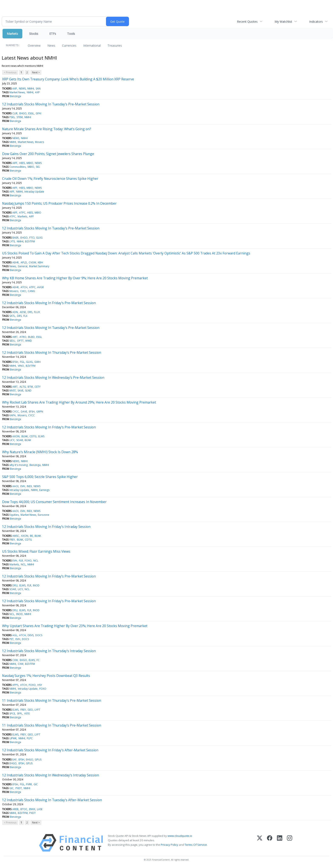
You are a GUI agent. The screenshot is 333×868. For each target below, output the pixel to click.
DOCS (39, 635)
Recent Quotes (247, 22)
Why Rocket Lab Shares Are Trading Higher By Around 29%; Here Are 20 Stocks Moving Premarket (79, 402)
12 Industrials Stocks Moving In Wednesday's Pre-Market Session (53, 377)
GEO (30, 710)
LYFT (37, 710)
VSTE (27, 714)
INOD (36, 585)
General (23, 266)
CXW (15, 660)
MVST (13, 391)
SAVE (20, 391)
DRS (30, 312)
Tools (71, 34)
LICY (12, 440)
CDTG (33, 436)
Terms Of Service (196, 845)
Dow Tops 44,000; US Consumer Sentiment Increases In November (54, 502)
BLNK (25, 436)
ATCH (24, 287)
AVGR (40, 287)
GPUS (38, 760)
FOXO (28, 561)
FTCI (32, 238)
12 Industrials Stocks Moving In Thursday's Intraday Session (49, 651)
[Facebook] (270, 843)
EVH (23, 486)
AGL (15, 635)
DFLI (15, 585)
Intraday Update (34, 192)
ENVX (32, 809)
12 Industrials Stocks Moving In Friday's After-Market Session (50, 750)
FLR (21, 561)
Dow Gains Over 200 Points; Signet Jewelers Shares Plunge (48, 154)
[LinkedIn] (280, 843)
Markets (12, 34)
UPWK (13, 738)
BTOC (24, 809)
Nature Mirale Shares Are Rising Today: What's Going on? (47, 129)
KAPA (13, 415)
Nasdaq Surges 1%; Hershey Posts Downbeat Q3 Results (46, 676)
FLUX (37, 312)
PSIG (12, 117)
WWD (29, 341)
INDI (29, 486)
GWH (37, 362)
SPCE (12, 714)
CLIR (15, 113)
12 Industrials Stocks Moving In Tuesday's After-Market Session (52, 800)
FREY (12, 540)
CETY (38, 387)
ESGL (31, 113)
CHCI (23, 291)
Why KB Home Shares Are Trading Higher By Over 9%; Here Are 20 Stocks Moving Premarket (75, 278)
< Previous (10, 72)
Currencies (69, 45)
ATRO (23, 337)
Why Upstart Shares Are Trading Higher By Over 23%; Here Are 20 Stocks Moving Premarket (75, 626)
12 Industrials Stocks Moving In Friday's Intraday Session (46, 527)
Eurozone (44, 515)
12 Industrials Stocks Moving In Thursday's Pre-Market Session (52, 352)
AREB (15, 809)
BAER (15, 238)
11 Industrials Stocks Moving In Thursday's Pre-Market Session (52, 700)
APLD (24, 262)
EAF (14, 760)
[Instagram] (290, 843)
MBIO (30, 163)
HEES (22, 163)
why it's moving (18, 465)
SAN (38, 89)
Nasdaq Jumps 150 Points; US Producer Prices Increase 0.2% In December (59, 203)
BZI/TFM (30, 241)
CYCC (16, 412)
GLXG (39, 238)
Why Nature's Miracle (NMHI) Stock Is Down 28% (40, 452)
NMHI (31, 89)
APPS (15, 685)
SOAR (20, 440)
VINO (21, 366)
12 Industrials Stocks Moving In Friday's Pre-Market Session (49, 303)
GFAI (38, 113)
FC (38, 660)
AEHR (16, 262)
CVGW (32, 262)
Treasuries (115, 45)
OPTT (20, 341)
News (51, 45)
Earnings (44, 490)
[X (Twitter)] (260, 843)
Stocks (34, 34)
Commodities (18, 167)
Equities (14, 515)
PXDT (19, 788)
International (92, 45)
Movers (40, 142)
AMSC (16, 536)
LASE (40, 809)
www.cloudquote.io (180, 836)
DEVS (31, 635)
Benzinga (16, 96)
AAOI (15, 486)
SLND (28, 391)
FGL (22, 362)
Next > (36, 72)
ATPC (22, 213)
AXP (15, 89)
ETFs (53, 34)
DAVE (24, 412)
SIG (38, 167)
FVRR (29, 784)
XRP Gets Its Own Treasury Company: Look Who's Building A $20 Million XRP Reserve (68, 79)
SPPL (20, 714)
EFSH (15, 362)
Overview (34, 45)
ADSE (23, 312)
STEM (20, 117)
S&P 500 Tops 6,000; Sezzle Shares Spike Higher (40, 477)
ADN (15, 312)
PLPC (30, 738)
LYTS (12, 241)
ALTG (23, 387)
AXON (16, 436)
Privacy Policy (169, 845)
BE (31, 536)
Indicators (316, 22)
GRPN (40, 412)
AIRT (15, 337)
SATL (12, 316)
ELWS (41, 436)
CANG (31, 291)
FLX (25, 316)
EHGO (23, 113)
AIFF (15, 163)
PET (11, 639)
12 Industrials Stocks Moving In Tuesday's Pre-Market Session (51, 104)
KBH (40, 262)
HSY (40, 685)
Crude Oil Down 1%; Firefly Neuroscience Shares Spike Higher (50, 179)
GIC (36, 784)
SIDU (12, 341)
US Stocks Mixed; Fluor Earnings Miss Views (36, 551)
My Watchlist (283, 22)
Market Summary (39, 266)
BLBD (31, 337)
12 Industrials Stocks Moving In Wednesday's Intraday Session (51, 775)
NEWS (22, 89)
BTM (30, 387)
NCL (36, 561)
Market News (17, 92)
